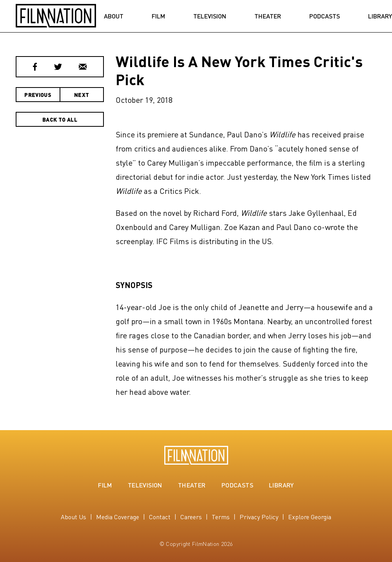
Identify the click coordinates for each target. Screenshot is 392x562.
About (114, 16)
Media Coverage (118, 517)
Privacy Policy (259, 517)
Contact (160, 517)
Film (158, 16)
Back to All (60, 119)
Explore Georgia (310, 517)
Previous (38, 95)
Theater (268, 16)
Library (281, 485)
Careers (191, 517)
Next (82, 95)
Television (210, 16)
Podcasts (325, 16)
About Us (73, 517)
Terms (221, 517)
